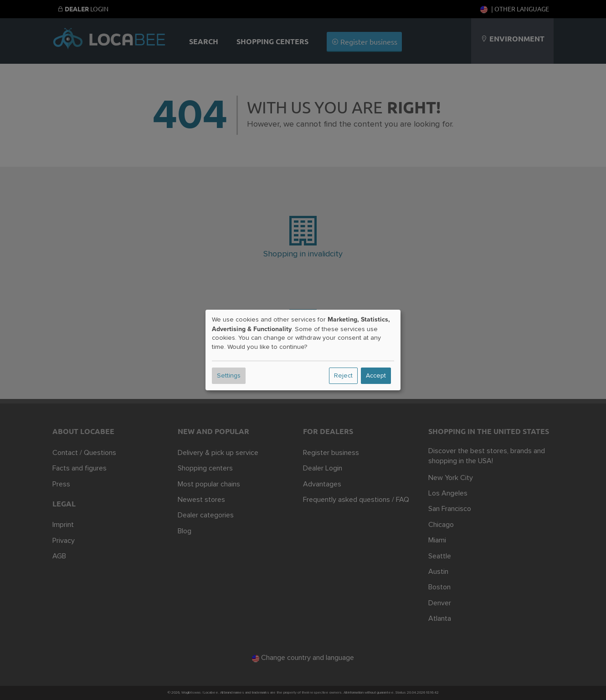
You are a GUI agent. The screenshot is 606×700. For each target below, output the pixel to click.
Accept (376, 376)
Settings (229, 376)
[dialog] (303, 350)
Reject (343, 376)
